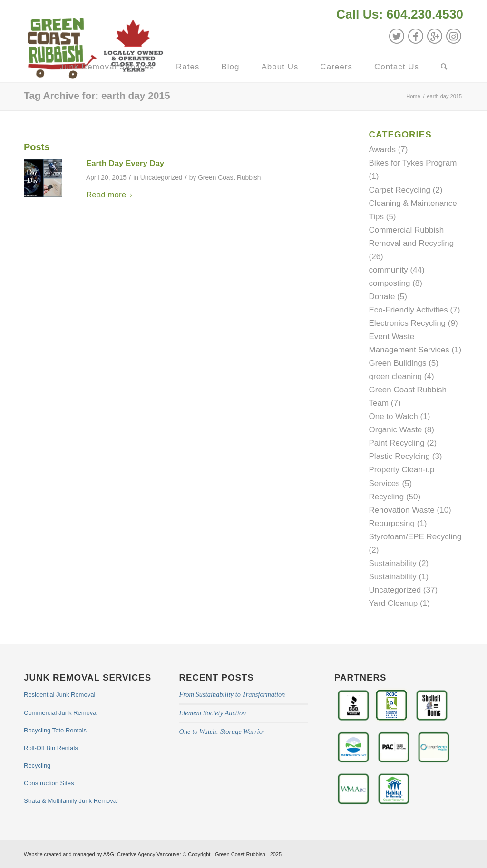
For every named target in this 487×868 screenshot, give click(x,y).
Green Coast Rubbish (229, 178)
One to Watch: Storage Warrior (222, 731)
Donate (382, 297)
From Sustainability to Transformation (232, 694)
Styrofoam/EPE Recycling (415, 537)
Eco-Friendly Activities (409, 310)
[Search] (444, 67)
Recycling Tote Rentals (55, 730)
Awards (382, 150)
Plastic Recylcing (400, 456)
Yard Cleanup (394, 603)
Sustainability (393, 563)
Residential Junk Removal (59, 695)
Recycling (387, 497)
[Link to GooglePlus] (435, 36)
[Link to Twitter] (397, 36)
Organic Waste (396, 430)
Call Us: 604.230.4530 (400, 14)
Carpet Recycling (400, 190)
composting (390, 283)
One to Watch (394, 416)
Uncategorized (161, 178)
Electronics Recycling (408, 323)
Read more (111, 195)
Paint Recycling (397, 443)
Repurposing (392, 523)
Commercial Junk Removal (61, 713)
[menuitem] (397, 15)
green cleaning (396, 376)
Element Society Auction (212, 713)
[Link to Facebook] (416, 36)
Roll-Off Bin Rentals (51, 748)
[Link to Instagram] (454, 36)
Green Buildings (398, 363)
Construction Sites (49, 783)
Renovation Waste (402, 510)
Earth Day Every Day (125, 163)
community (389, 270)
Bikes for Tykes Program (413, 163)
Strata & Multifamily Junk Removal (71, 801)
